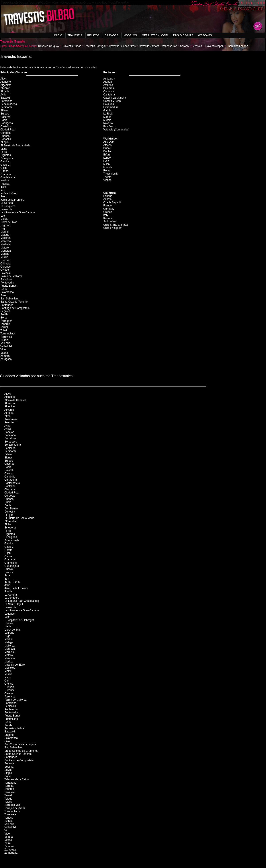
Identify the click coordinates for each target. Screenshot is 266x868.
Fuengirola (7, 158)
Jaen (3, 196)
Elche (4, 149)
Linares (9, 623)
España (108, 196)
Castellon (6, 126)
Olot (7, 681)
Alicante (5, 88)
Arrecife (9, 422)
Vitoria (4, 353)
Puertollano (11, 719)
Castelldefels (12, 483)
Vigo (3, 350)
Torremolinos (8, 334)
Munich (108, 167)
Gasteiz (5, 165)
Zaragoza (6, 359)
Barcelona (6, 101)
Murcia (4, 257)
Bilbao (4, 111)
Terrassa (10, 792)
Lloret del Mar (9, 222)
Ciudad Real (8, 130)
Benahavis (11, 442)
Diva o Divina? (183, 35)
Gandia (5, 161)
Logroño (5, 225)
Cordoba (6, 133)
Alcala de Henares (15, 400)
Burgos (5, 114)
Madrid (5, 232)
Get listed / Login (155, 35)
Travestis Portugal (95, 46)
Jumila (8, 591)
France (107, 206)
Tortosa (9, 818)
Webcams (205, 35)
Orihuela (5, 264)
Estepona (10, 528)
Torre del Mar (12, 805)
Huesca (5, 184)
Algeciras (6, 85)
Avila (3, 95)
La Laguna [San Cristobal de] (22, 601)
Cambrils (10, 477)
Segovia (5, 311)
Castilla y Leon (112, 101)
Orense (5, 260)
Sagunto (9, 735)
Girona (4, 171)
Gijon (4, 168)
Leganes (10, 614)
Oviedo (5, 270)
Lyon (106, 161)
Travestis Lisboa (72, 46)
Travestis (75, 35)
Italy (106, 215)
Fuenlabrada (12, 540)
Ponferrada (11, 709)
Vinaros (9, 837)
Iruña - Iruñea (8, 193)
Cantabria (109, 95)
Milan (107, 164)
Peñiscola (10, 706)
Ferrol (4, 152)
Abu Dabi (109, 142)
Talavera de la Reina (17, 779)
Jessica (198, 46)
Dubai (107, 148)
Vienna (107, 180)
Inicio (58, 35)
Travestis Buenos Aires (122, 46)
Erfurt (107, 155)
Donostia (6, 139)
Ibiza (3, 187)
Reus (4, 289)
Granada (6, 174)
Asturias (108, 85)
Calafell (9, 470)
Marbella (6, 244)
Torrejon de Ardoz (15, 808)
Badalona (10, 435)
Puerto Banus (9, 286)
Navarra (108, 123)
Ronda (8, 725)
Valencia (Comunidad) (116, 130)
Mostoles (10, 668)
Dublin (107, 151)
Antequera (11, 419)
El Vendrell (11, 521)
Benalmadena (9, 104)
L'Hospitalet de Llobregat (19, 620)
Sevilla (4, 315)
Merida (5, 254)
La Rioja (108, 114)
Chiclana (10, 489)
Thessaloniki (111, 174)
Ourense (6, 267)
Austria (107, 199)
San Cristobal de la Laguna (21, 744)
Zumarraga (11, 853)
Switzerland (110, 221)
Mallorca (5, 238)
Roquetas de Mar (15, 728)
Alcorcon (10, 403)
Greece (108, 212)
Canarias (109, 91)
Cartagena (7, 123)
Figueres (6, 155)
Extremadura (111, 107)
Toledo (4, 330)
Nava (8, 678)
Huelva (5, 181)
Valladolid (6, 346)
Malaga (5, 235)
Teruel (4, 327)
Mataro (5, 248)
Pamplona (6, 280)
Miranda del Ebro (15, 665)
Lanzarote (6, 209)
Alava (4, 79)
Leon (3, 216)
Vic (6, 830)
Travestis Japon (214, 46)
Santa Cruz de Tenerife (14, 302)
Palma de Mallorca (11, 276)
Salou (4, 295)
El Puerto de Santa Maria (15, 146)
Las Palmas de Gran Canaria (18, 212)
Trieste (107, 177)
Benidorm (6, 107)
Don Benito (11, 509)
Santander (7, 305)
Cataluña (109, 104)
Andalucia (109, 79)
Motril (8, 671)
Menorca (6, 251)
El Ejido (5, 142)
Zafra (8, 843)
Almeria (5, 91)
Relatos (93, 35)
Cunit (8, 502)
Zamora (5, 356)
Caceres (5, 117)
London (108, 158)
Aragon (108, 82)
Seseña (9, 767)
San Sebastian (9, 299)
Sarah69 (185, 46)
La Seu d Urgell (14, 604)
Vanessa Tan (170, 46)
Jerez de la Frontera (12, 200)
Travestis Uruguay (48, 46)
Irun (3, 190)
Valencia (5, 343)
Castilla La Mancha (115, 98)
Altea (7, 416)
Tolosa (8, 802)
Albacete (6, 82)
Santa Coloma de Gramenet (21, 751)
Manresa (6, 241)
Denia (8, 505)
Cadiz (4, 120)
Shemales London (237, 46)
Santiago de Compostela (15, 308)
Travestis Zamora (149, 46)
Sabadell (10, 732)
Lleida (4, 219)
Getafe (8, 550)
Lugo (3, 228)
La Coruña (7, 203)
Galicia (107, 111)
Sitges (8, 773)
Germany (109, 209)
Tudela (4, 340)
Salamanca (7, 292)
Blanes (9, 458)
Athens (107, 145)
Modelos (130, 35)
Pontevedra (7, 283)
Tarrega (9, 786)
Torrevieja (6, 337)
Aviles (8, 429)
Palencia (6, 273)
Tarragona (6, 321)
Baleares (109, 88)
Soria (4, 318)
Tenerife (5, 324)
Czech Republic (113, 202)
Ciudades (111, 35)
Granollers (11, 563)
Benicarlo (10, 448)
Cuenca (5, 136)
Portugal (108, 218)
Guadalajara (8, 177)
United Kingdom (113, 228)
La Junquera (8, 206)
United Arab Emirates (116, 225)
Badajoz (5, 98)
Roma (107, 171)
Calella (9, 474)
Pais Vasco (110, 126)
